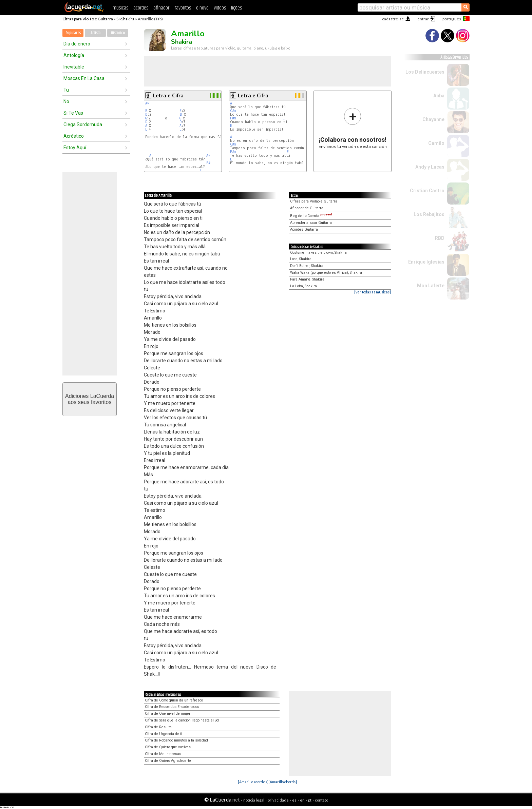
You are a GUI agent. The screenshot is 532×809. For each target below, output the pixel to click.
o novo (202, 8)
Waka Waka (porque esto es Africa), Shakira (326, 273)
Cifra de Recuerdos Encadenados (172, 707)
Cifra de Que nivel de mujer (168, 714)
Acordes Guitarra (304, 229)
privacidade (278, 800)
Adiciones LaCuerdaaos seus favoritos (90, 399)
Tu (66, 90)
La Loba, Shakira (303, 286)
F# (208, 163)
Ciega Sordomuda (83, 124)
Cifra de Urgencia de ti (164, 734)
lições (236, 8)
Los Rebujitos (429, 214)
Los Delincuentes (425, 72)
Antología (74, 55)
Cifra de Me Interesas (163, 754)
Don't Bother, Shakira (307, 266)
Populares (73, 33)
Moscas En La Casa (84, 78)
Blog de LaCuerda (311, 216)
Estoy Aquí (75, 148)
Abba (439, 96)
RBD (440, 238)
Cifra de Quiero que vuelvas (168, 747)
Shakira (128, 19)
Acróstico (74, 136)
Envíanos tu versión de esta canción (353, 128)
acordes (141, 8)
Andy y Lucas (430, 167)
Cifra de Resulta (158, 727)
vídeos (220, 8)
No (66, 101)
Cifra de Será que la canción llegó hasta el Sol (182, 720)
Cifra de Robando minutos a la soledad (176, 740)
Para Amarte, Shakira (307, 279)
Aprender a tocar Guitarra (311, 223)
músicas (120, 8)
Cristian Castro (427, 191)
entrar (423, 19)
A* (147, 103)
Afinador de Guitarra (307, 208)
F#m (233, 118)
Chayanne (433, 119)
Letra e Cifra (168, 96)
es (294, 800)
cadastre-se (393, 19)
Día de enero (77, 44)
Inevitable (74, 67)
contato (321, 800)
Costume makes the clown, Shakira (318, 253)
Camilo (436, 143)
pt (310, 800)
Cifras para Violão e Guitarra (88, 19)
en (302, 800)
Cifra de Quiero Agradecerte (168, 761)
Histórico (118, 33)
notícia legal (254, 800)
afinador (161, 8)
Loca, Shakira (301, 259)
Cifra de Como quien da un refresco (174, 700)
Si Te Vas (73, 113)
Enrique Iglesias (426, 262)
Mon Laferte (431, 286)
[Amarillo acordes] (253, 782)
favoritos (183, 8)
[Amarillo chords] (283, 782)
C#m (233, 111)
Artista (96, 33)
